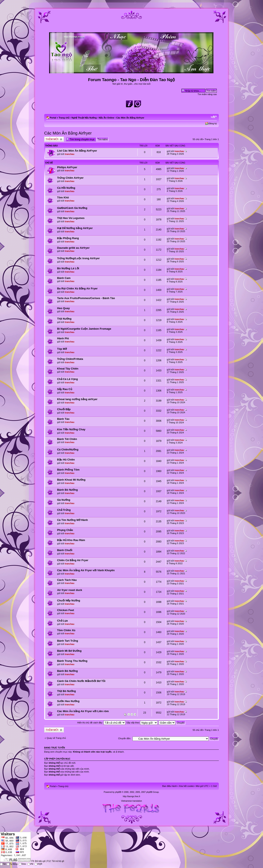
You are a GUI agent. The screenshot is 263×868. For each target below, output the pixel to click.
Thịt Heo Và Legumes (71, 218)
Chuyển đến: (125, 738)
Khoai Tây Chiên (68, 369)
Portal (53, 118)
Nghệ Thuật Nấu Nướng (84, 118)
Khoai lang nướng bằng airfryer (77, 399)
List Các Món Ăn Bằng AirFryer (77, 151)
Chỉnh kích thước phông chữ (214, 117)
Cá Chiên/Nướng (68, 450)
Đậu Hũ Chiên (66, 460)
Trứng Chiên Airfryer (70, 178)
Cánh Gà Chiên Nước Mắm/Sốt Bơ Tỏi (81, 681)
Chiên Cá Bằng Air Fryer (73, 560)
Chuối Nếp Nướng (69, 600)
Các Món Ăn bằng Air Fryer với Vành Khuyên (86, 570)
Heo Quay (63, 308)
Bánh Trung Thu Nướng (72, 661)
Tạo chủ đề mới (54, 139)
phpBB (118, 792)
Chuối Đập (64, 409)
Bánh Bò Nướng (67, 490)
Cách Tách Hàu (67, 580)
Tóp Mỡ (62, 349)
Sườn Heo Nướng (68, 701)
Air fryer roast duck (70, 590)
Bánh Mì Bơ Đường (69, 651)
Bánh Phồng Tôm (68, 470)
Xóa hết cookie (186, 786)
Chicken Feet (66, 610)
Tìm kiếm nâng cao (207, 94)
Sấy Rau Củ (65, 389)
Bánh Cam (64, 278)
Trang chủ (64, 118)
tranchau (69, 154)
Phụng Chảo (65, 530)
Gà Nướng (64, 500)
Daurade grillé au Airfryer (73, 248)
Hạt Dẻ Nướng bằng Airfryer (75, 228)
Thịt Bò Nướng (66, 691)
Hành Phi (63, 338)
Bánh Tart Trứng (68, 641)
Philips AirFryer (67, 167)
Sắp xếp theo (142, 723)
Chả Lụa (62, 621)
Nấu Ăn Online (106, 118)
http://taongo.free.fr (132, 796)
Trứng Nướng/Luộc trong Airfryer (78, 258)
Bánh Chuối (65, 550)
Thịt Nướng (64, 319)
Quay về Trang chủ (56, 738)
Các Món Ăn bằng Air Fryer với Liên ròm (83, 711)
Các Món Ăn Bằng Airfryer (130, 118)
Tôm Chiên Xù (66, 630)
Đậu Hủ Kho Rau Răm (71, 540)
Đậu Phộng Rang (68, 238)
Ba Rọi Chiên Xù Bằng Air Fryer (77, 288)
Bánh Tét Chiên (67, 439)
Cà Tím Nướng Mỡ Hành (73, 520)
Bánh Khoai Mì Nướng (71, 480)
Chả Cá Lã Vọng (67, 379)
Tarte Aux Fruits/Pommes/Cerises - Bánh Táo (86, 298)
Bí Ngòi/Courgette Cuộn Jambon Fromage (84, 329)
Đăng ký (213, 123)
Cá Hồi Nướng (66, 188)
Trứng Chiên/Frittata (70, 359)
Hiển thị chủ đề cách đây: (101, 723)
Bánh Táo (63, 419)
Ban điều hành (170, 786)
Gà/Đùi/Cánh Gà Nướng (72, 208)
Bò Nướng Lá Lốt (68, 268)
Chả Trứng (64, 510)
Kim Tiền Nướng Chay (71, 429)
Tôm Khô (63, 197)
